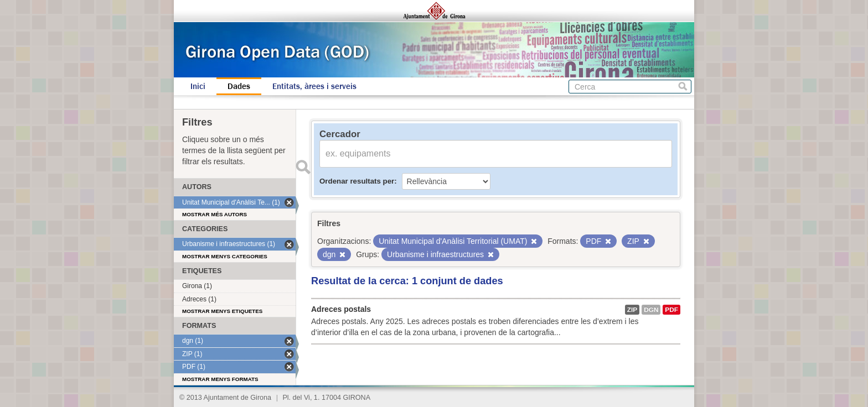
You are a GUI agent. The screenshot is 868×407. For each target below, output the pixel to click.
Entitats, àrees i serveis (314, 86)
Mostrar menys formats (220, 379)
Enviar (303, 167)
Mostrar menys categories (225, 256)
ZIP (632, 310)
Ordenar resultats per (357, 181)
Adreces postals (341, 309)
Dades (239, 86)
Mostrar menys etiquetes (222, 311)
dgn (651, 310)
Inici (198, 86)
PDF (671, 310)
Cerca (683, 87)
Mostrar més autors (215, 214)
